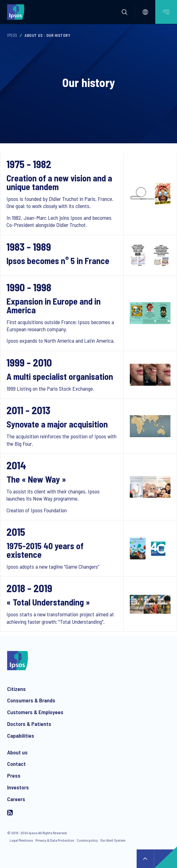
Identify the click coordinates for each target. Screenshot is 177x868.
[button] (125, 12)
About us (17, 752)
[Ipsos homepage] (17, 12)
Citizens (16, 689)
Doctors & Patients (29, 724)
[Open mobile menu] (166, 12)
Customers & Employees (35, 712)
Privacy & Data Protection (55, 840)
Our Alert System (113, 840)
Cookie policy (87, 840)
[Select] (145, 12)
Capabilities (21, 736)
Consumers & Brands (31, 700)
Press (14, 775)
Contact (16, 764)
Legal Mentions (21, 840)
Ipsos (12, 35)
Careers (16, 799)
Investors (18, 787)
